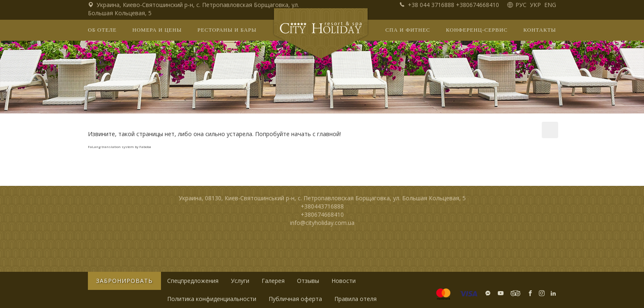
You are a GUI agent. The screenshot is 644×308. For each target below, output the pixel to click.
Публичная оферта (295, 299)
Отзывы (308, 281)
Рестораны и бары (227, 30)
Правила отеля (355, 299)
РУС (522, 5)
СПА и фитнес (408, 30)
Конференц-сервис (477, 30)
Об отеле (102, 30)
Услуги (240, 281)
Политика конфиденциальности (212, 299)
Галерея (273, 281)
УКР (536, 5)
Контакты (540, 30)
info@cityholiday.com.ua (322, 223)
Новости (344, 281)
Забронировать (124, 281)
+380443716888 (322, 206)
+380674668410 (477, 5)
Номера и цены (157, 30)
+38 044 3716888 (428, 5)
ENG (550, 5)
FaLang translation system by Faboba (120, 147)
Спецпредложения (193, 281)
